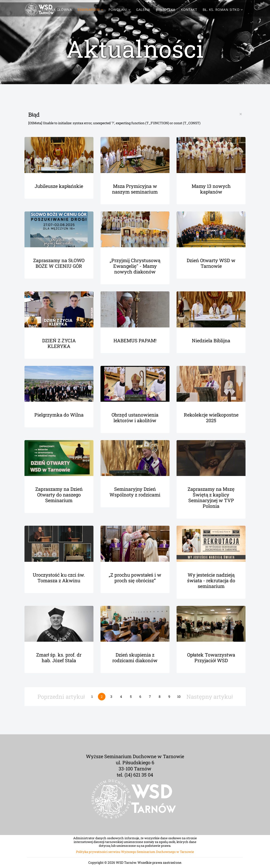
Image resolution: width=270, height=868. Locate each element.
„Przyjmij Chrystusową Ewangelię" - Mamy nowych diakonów (135, 266)
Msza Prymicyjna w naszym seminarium (135, 189)
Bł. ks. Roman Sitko (221, 10)
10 (179, 696)
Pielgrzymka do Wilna (59, 415)
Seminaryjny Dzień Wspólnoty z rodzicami (135, 492)
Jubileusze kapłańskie (59, 186)
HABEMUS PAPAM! (135, 340)
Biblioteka (166, 10)
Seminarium (89, 10)
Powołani (118, 10)
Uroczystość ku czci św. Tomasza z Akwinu (59, 578)
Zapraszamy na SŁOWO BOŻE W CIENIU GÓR (59, 263)
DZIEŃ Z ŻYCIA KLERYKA (59, 343)
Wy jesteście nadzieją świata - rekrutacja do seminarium (211, 580)
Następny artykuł (210, 697)
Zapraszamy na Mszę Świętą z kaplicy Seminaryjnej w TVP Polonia (211, 497)
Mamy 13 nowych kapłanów (211, 189)
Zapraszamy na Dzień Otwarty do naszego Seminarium (59, 495)
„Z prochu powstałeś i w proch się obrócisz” (135, 578)
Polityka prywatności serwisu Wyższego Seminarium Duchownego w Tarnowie (135, 852)
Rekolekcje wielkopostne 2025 (211, 417)
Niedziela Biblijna (211, 340)
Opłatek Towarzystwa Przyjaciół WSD (211, 657)
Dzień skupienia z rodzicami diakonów (135, 657)
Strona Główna (57, 10)
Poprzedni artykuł (61, 697)
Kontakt (189, 10)
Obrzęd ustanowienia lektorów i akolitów (135, 417)
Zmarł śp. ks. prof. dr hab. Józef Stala (59, 657)
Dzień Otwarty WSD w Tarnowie (211, 263)
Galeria (143, 10)
